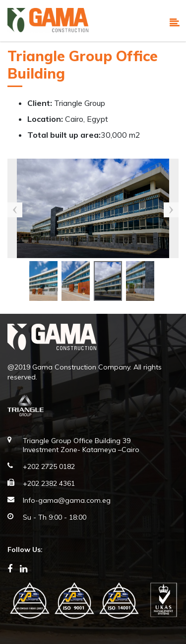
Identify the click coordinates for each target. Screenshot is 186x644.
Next (171, 210)
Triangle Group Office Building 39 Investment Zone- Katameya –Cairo (81, 445)
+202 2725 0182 (49, 466)
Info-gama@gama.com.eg (67, 500)
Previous (15, 210)
